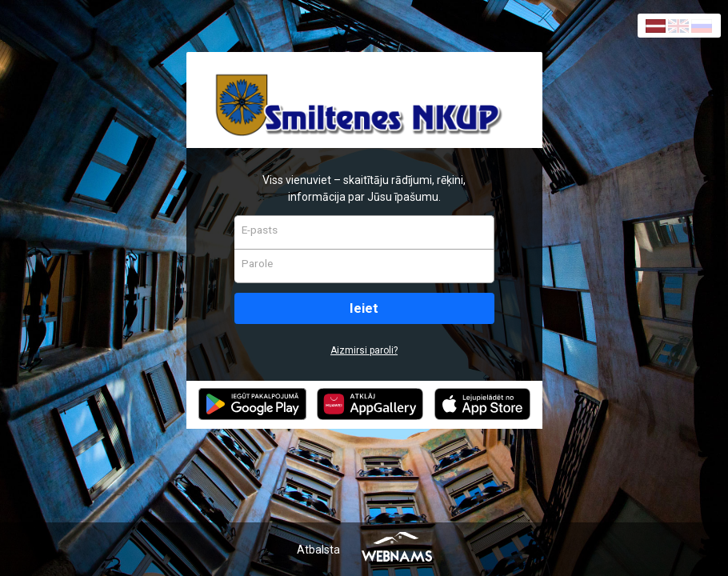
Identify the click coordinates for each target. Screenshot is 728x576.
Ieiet (364, 308)
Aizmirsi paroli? (364, 350)
